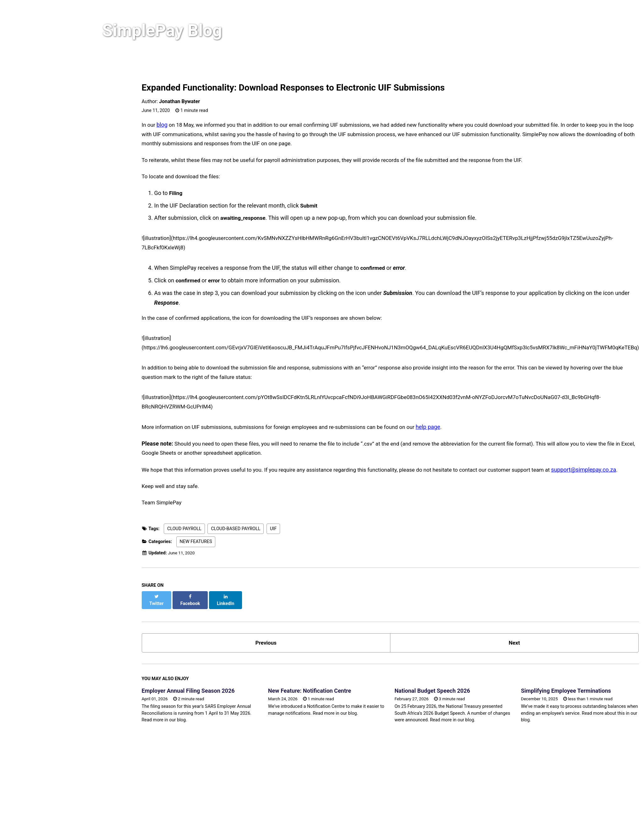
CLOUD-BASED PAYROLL (236, 522)
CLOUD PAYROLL (184, 522)
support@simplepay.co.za (606, 462)
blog (163, 125)
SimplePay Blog (171, 32)
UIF (273, 522)
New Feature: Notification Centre (316, 679)
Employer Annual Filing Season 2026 (188, 679)
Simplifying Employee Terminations (587, 679)
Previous (273, 631)
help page (443, 419)
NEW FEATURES (196, 535)
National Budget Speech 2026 (446, 679)
